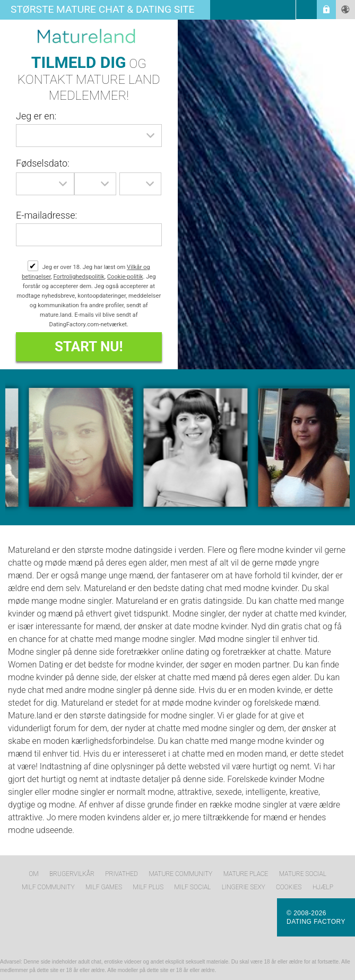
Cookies (289, 887)
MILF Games (104, 887)
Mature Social (303, 874)
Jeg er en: (36, 116)
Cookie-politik (125, 277)
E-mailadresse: (46, 215)
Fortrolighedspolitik (79, 277)
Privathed (122, 874)
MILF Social (192, 887)
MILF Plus (148, 887)
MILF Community (48, 887)
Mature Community (180, 874)
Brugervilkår (72, 874)
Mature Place (246, 874)
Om (33, 874)
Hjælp (323, 887)
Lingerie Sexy (244, 887)
